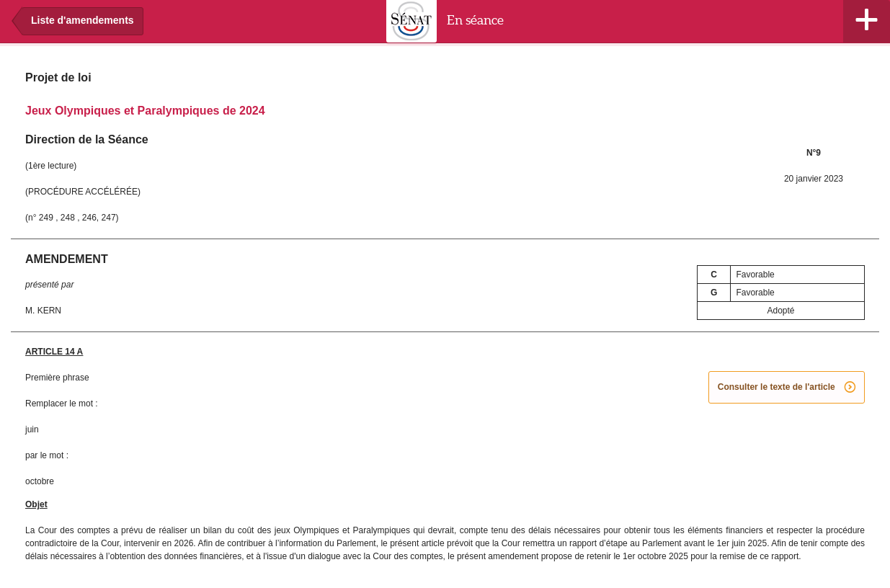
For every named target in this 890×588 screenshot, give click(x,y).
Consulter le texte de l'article (787, 388)
